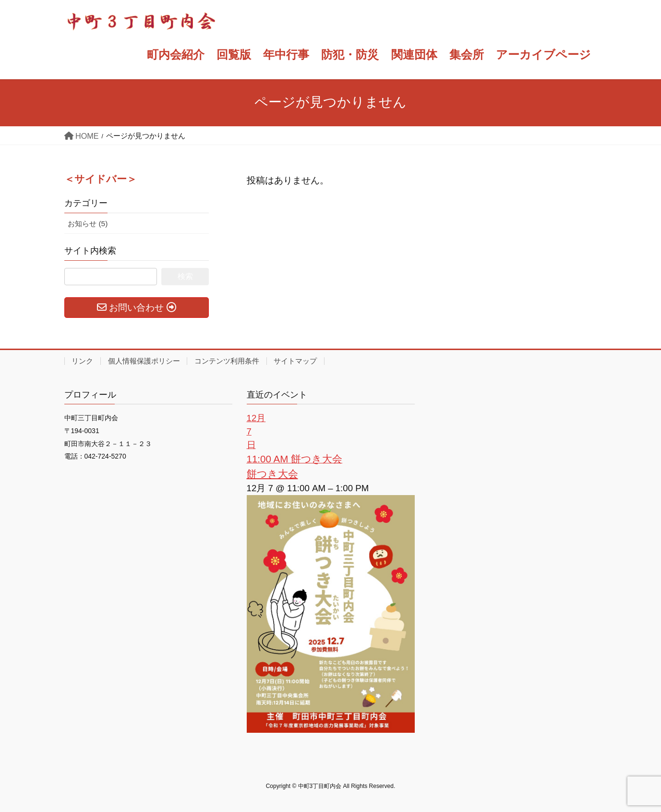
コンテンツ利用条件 (227, 361)
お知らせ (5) (88, 224)
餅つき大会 (272, 474)
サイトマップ (295, 361)
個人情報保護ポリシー (144, 361)
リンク (82, 361)
